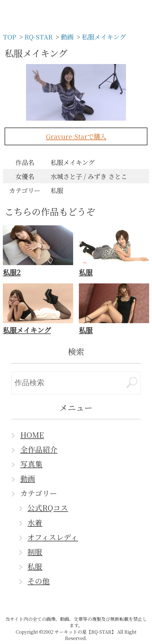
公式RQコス (48, 508)
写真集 (31, 464)
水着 (35, 522)
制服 (35, 552)
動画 (28, 478)
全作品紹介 (39, 449)
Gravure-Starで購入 (76, 136)
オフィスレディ (53, 537)
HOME (32, 435)
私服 (35, 566)
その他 (39, 581)
